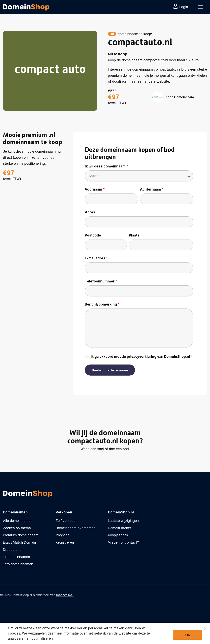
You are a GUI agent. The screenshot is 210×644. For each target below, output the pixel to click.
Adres (90, 212)
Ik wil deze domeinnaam (106, 166)
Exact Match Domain (19, 542)
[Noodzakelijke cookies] (205, 628)
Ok (188, 635)
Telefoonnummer (101, 281)
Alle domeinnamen (18, 521)
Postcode (93, 235)
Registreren (65, 542)
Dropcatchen (13, 550)
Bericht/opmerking (102, 304)
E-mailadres (96, 258)
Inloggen (62, 535)
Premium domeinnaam (21, 535)
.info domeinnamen (18, 564)
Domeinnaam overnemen (76, 528)
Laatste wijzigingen (123, 521)
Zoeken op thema (17, 528)
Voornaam (95, 189)
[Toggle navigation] (201, 7)
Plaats (134, 235)
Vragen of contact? (123, 542)
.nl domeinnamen (17, 557)
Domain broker (120, 528)
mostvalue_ (65, 595)
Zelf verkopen (67, 521)
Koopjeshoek (118, 535)
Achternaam (152, 189)
